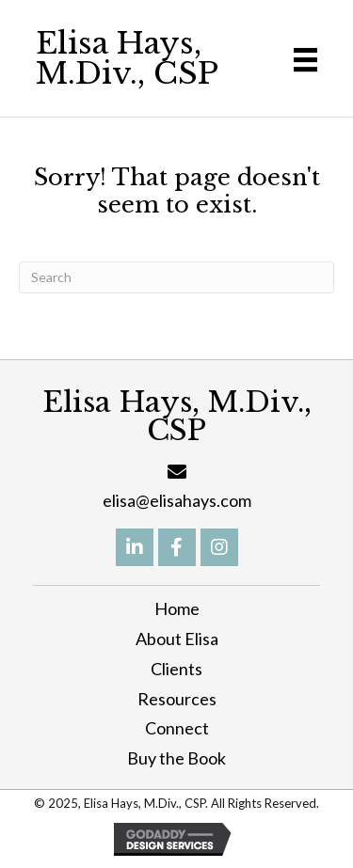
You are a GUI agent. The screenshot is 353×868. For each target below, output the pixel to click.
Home (177, 608)
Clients (176, 669)
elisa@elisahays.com (177, 500)
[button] (135, 547)
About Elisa (177, 639)
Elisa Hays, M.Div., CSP (127, 58)
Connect (177, 728)
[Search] (176, 277)
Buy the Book (176, 758)
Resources (177, 699)
